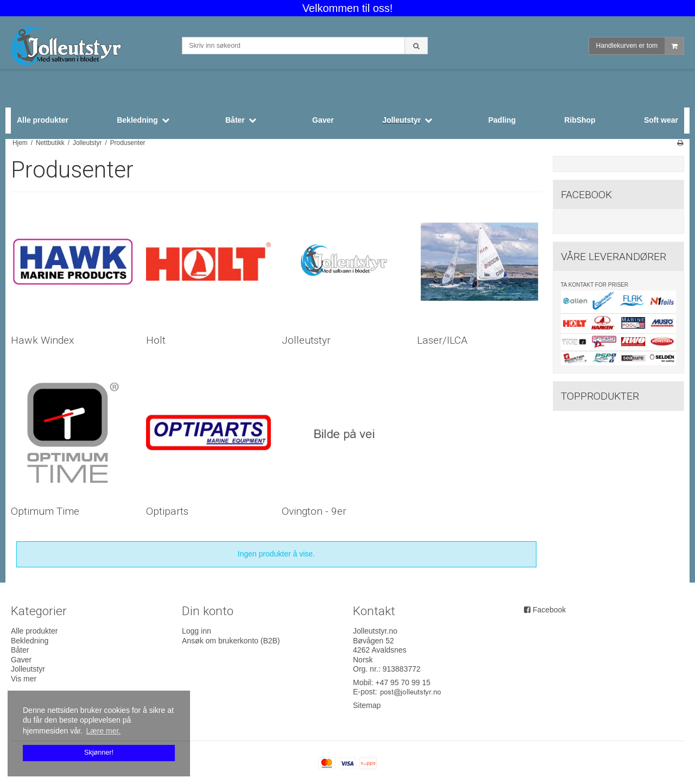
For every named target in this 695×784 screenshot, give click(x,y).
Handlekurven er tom (640, 46)
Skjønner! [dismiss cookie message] (99, 753)
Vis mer (24, 679)
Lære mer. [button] (103, 731)
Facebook (549, 610)
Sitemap (367, 705)
